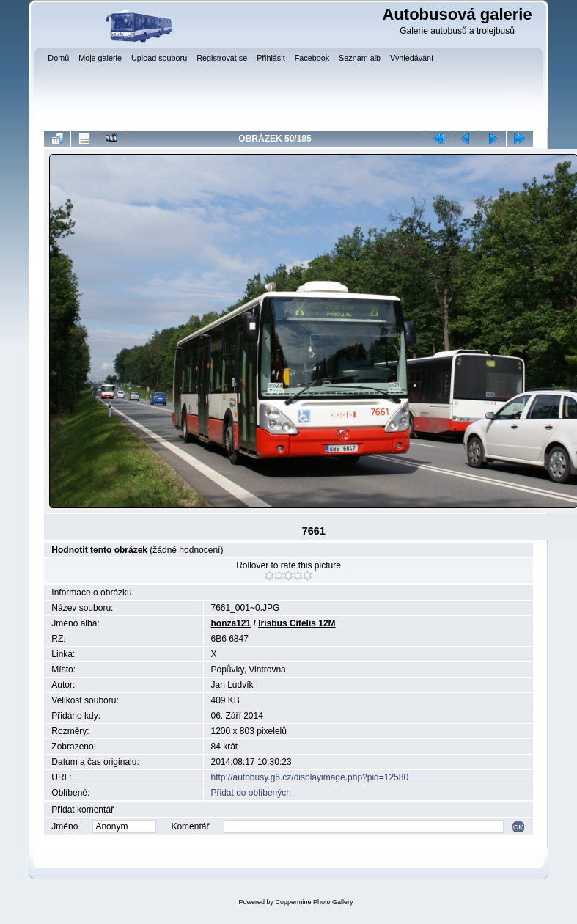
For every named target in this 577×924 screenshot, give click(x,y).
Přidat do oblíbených (251, 793)
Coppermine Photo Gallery (314, 902)
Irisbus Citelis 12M (297, 623)
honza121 (231, 623)
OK (518, 827)
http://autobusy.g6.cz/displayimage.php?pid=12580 (310, 777)
